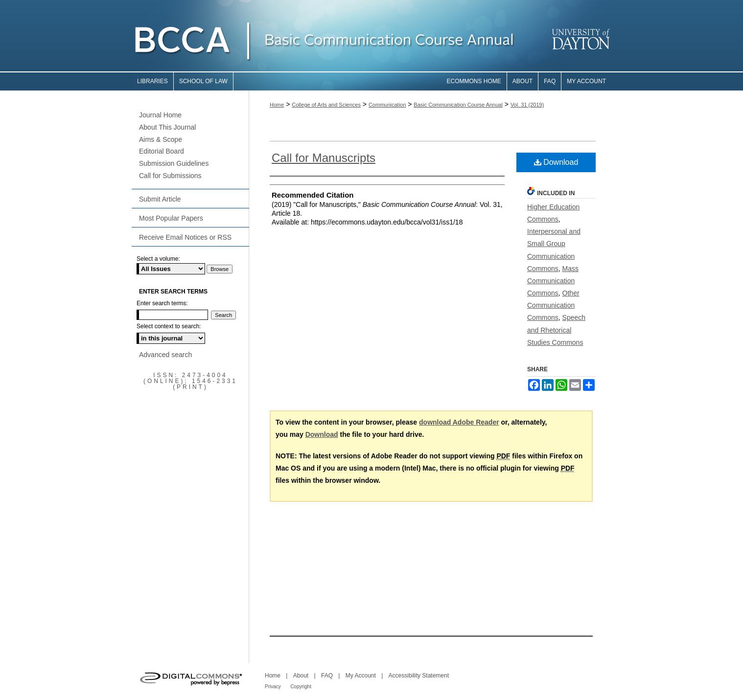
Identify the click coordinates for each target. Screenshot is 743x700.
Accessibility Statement (419, 676)
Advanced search (165, 355)
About (301, 676)
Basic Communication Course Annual (458, 105)
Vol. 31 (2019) (527, 105)
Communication (387, 105)
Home (277, 105)
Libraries (152, 81)
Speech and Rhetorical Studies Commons (556, 330)
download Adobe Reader (459, 422)
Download (556, 162)
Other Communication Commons (553, 305)
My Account (361, 676)
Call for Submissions (170, 176)
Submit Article (160, 199)
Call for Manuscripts (324, 158)
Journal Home (160, 115)
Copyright (301, 687)
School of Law (203, 81)
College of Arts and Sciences (326, 105)
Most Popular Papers (171, 218)
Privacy (273, 687)
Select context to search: (169, 326)
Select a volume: (158, 259)
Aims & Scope (161, 139)
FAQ (327, 676)
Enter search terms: (162, 303)
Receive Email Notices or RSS (185, 237)
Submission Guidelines (174, 163)
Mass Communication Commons (553, 281)
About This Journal (167, 127)
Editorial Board (162, 151)
